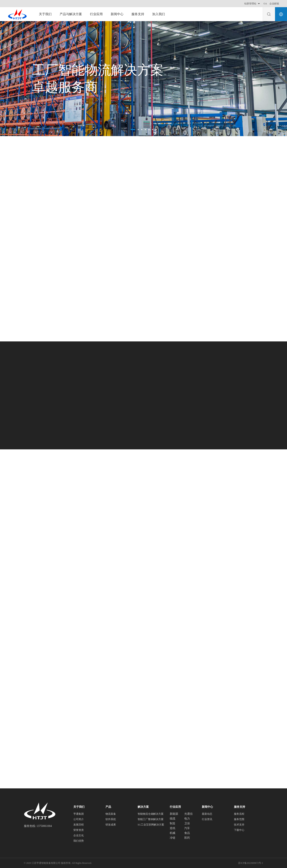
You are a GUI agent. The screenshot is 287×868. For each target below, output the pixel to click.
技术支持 (239, 825)
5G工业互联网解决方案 (151, 825)
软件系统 (111, 819)
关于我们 (45, 14)
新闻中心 (117, 14)
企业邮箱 (274, 4)
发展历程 (79, 825)
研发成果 (111, 825)
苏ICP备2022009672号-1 (251, 863)
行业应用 (96, 14)
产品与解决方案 (71, 14)
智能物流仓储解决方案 (151, 814)
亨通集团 (79, 814)
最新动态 (207, 814)
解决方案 (143, 807)
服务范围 (239, 819)
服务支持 (138, 14)
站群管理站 (253, 4)
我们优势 (79, 841)
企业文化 (79, 835)
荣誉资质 (79, 830)
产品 (108, 807)
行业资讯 (207, 819)
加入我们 (159, 14)
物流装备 (111, 814)
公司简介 (79, 819)
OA (265, 4)
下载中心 (239, 830)
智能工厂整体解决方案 (151, 819)
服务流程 (239, 814)
